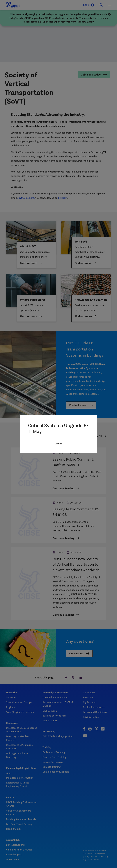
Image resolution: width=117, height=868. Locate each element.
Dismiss (58, 460)
